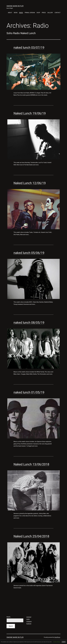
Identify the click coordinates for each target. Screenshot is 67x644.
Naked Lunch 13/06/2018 (31, 464)
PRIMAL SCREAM (30, 13)
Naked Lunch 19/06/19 (30, 113)
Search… (9, 617)
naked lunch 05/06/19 (29, 253)
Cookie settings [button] (57, 642)
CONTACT (58, 13)
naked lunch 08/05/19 (29, 323)
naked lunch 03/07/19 (29, 48)
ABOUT (10, 13)
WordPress (57, 637)
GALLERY (50, 13)
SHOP (38, 13)
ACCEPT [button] (64, 642)
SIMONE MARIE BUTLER (15, 6)
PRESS (44, 13)
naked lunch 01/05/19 (29, 392)
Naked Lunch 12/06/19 (30, 183)
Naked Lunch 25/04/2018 (31, 536)
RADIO (21, 13)
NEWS (16, 13)
